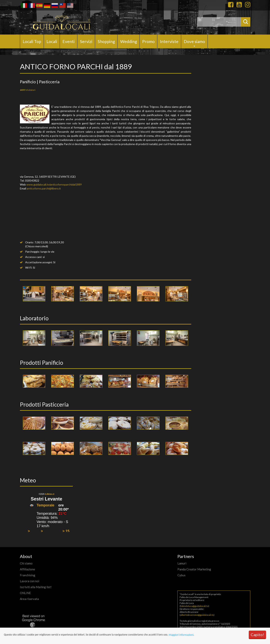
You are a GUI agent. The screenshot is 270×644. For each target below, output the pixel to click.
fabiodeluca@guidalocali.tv (194, 606)
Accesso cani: (34, 257)
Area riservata (29, 599)
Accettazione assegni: (39, 262)
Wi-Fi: (29, 268)
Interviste (169, 41)
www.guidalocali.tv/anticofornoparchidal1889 (54, 184)
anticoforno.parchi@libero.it (44, 188)
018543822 (32, 180)
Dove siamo (194, 41)
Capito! (257, 635)
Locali (52, 41)
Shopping (106, 41)
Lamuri (182, 563)
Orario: (30, 242)
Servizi (86, 41)
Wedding (129, 41)
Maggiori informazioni (181, 635)
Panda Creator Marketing (194, 569)
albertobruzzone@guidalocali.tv (197, 615)
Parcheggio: (33, 252)
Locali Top (32, 41)
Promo (148, 41)
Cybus (181, 575)
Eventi (69, 41)
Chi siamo (26, 563)
